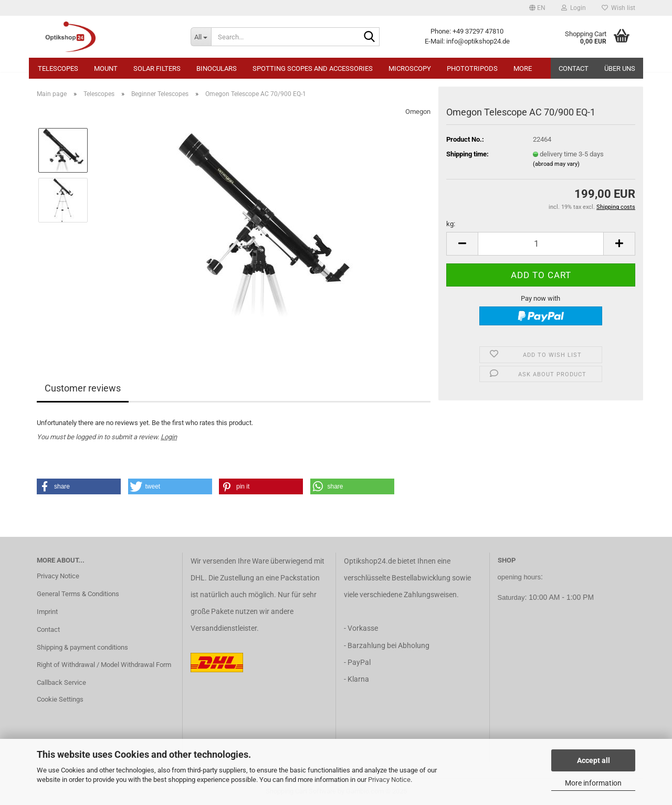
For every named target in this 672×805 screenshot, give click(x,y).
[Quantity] (541, 244)
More (523, 68)
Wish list (618, 8)
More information (593, 783)
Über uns (620, 68)
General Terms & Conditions (78, 594)
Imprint (47, 612)
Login (169, 437)
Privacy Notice (389, 780)
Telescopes (58, 68)
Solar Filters (157, 68)
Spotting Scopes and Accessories (313, 68)
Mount (106, 68)
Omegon (418, 112)
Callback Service (61, 682)
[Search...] (201, 37)
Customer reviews (83, 388)
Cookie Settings (60, 699)
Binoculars (217, 68)
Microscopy (410, 68)
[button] (537, 8)
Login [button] (574, 8)
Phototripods (472, 68)
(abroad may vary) (556, 164)
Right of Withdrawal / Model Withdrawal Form (104, 665)
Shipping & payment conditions (82, 647)
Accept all (594, 760)
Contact (574, 68)
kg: (451, 224)
